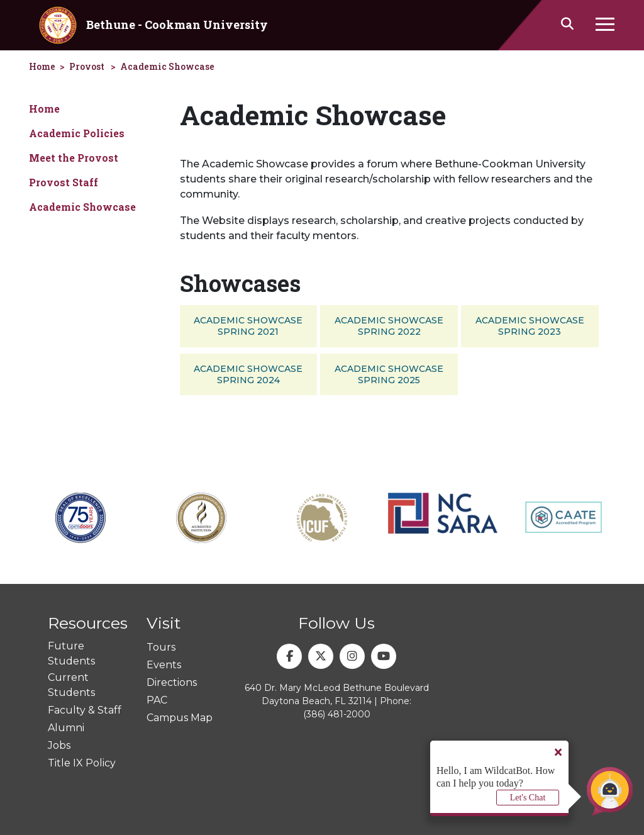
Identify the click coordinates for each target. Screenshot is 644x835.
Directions (172, 682)
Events (164, 665)
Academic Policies (77, 133)
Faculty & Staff (85, 710)
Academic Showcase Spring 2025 (389, 374)
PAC (157, 700)
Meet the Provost (74, 158)
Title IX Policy (82, 763)
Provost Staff (64, 182)
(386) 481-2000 (337, 714)
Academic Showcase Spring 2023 (530, 326)
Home (44, 109)
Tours (161, 647)
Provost (87, 66)
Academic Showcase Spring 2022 (389, 326)
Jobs (59, 745)
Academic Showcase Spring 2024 (248, 374)
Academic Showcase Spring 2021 (248, 326)
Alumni (66, 728)
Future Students (71, 653)
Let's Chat (528, 798)
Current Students (71, 685)
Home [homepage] (42, 66)
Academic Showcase (167, 66)
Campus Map (180, 718)
